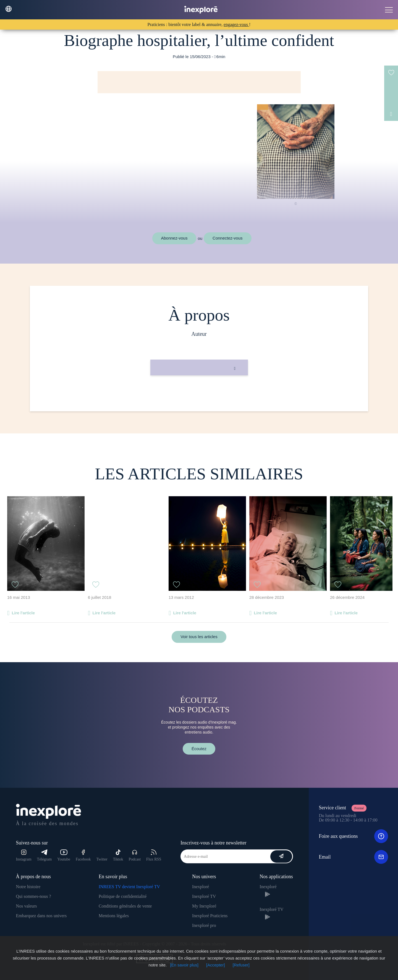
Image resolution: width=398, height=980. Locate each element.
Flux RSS (154, 855)
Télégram (44, 855)
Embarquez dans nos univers (41, 916)
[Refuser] (241, 965)
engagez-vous (236, 24)
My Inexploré (204, 906)
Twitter (102, 859)
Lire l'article (23, 613)
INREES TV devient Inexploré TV (129, 887)
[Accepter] (216, 965)
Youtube (64, 855)
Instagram (24, 855)
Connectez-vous (227, 238)
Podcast (135, 855)
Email (353, 857)
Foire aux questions (353, 836)
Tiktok (118, 855)
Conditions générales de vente (125, 906)
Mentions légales (114, 916)
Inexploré (201, 887)
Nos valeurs (27, 906)
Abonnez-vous (174, 238)
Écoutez (199, 749)
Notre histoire (28, 887)
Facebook (83, 855)
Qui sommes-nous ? (34, 896)
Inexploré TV (204, 896)
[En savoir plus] (184, 965)
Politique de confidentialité (123, 896)
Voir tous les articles (199, 637)
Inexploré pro (204, 925)
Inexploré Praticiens (210, 916)
